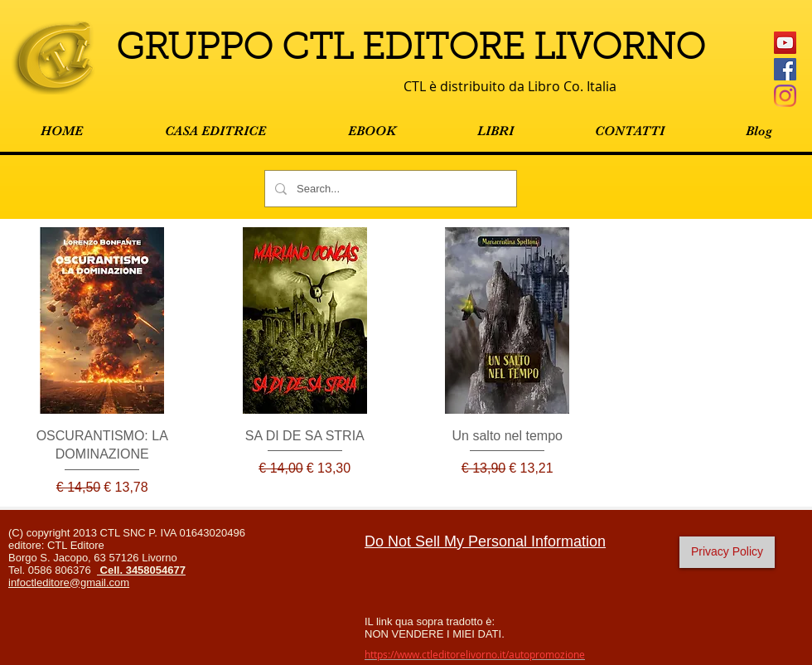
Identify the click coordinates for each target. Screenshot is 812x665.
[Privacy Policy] (727, 552)
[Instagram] (785, 96)
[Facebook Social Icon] (785, 69)
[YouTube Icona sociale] (785, 43)
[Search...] (389, 189)
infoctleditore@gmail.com (69, 582)
